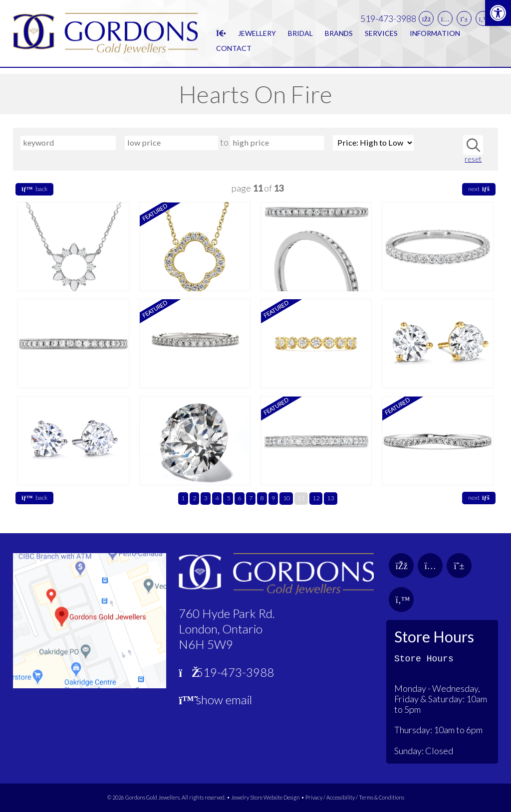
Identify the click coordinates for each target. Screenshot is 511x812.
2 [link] (194, 498)
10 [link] (286, 498)
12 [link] (316, 498)
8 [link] (262, 498)
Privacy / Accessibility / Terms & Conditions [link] (355, 797)
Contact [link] (234, 51)
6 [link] (239, 498)
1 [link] (183, 498)
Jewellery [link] (257, 36)
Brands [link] (339, 36)
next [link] (479, 189)
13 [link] (330, 498)
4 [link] (217, 498)
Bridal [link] (300, 36)
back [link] (34, 189)
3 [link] (205, 498)
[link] (498, 13)
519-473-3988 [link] (388, 21)
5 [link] (228, 498)
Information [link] (435, 36)
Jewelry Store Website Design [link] (265, 797)
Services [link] (381, 36)
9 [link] (273, 498)
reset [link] (473, 159)
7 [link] (251, 498)
